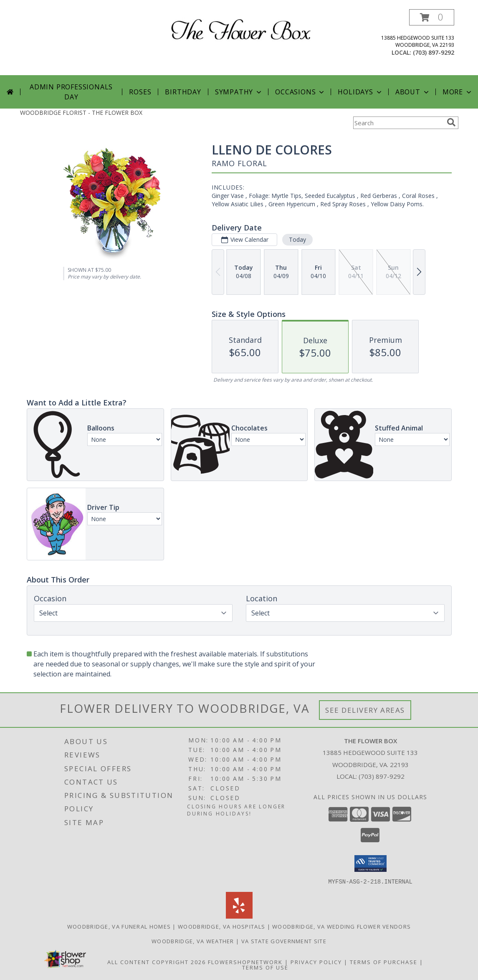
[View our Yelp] (239, 916)
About (413, 92)
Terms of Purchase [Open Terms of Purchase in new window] (384, 962)
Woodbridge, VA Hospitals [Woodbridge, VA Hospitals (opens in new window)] (221, 926)
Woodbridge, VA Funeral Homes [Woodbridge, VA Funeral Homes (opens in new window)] (119, 926)
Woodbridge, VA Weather (193, 941)
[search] (451, 122)
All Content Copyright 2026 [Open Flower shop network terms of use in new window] (157, 962)
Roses (140, 92)
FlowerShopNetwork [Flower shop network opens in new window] (245, 962)
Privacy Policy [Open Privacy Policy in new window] (316, 962)
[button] (432, 17)
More (458, 92)
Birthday (183, 92)
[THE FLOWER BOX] (242, 28)
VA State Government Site (284, 941)
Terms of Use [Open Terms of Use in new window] (265, 967)
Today (297, 239)
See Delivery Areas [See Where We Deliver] (365, 710)
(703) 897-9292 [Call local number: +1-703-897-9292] (434, 52)
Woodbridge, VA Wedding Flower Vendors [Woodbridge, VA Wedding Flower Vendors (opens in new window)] (341, 926)
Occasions (300, 92)
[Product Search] (398, 123)
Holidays (360, 92)
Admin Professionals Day (71, 92)
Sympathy (239, 92)
